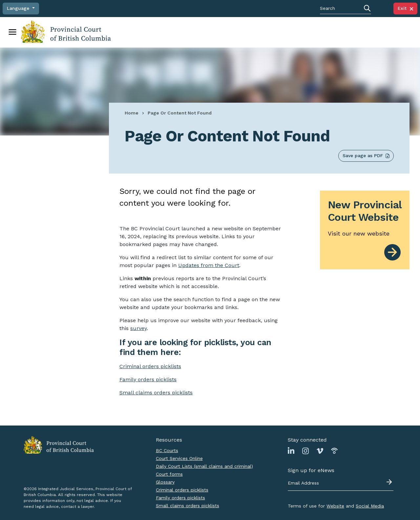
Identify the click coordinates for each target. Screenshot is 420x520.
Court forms (169, 474)
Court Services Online (179, 458)
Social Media (370, 506)
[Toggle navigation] (12, 32)
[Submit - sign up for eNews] (390, 482)
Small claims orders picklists (156, 393)
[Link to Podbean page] (334, 451)
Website (335, 506)
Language (19, 8)
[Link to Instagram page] (305, 451)
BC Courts (167, 450)
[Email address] (341, 483)
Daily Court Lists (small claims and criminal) (204, 466)
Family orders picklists (180, 498)
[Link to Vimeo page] (320, 451)
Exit (405, 8)
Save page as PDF (366, 156)
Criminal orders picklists (182, 490)
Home (132, 113)
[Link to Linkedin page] (291, 451)
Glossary (165, 482)
